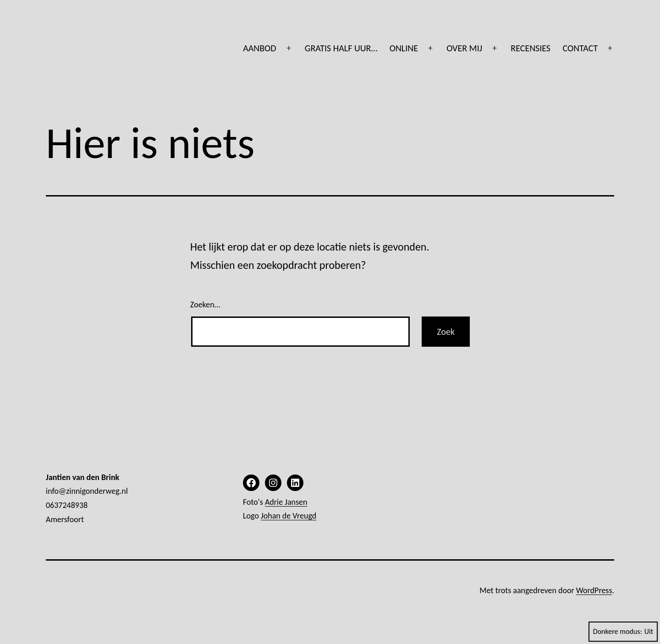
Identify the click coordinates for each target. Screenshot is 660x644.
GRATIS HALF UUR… (341, 48)
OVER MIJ (464, 48)
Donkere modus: (623, 632)
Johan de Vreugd (289, 516)
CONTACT (580, 48)
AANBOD (259, 48)
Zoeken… (205, 305)
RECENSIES (531, 48)
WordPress (594, 590)
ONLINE (404, 48)
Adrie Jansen (286, 502)
